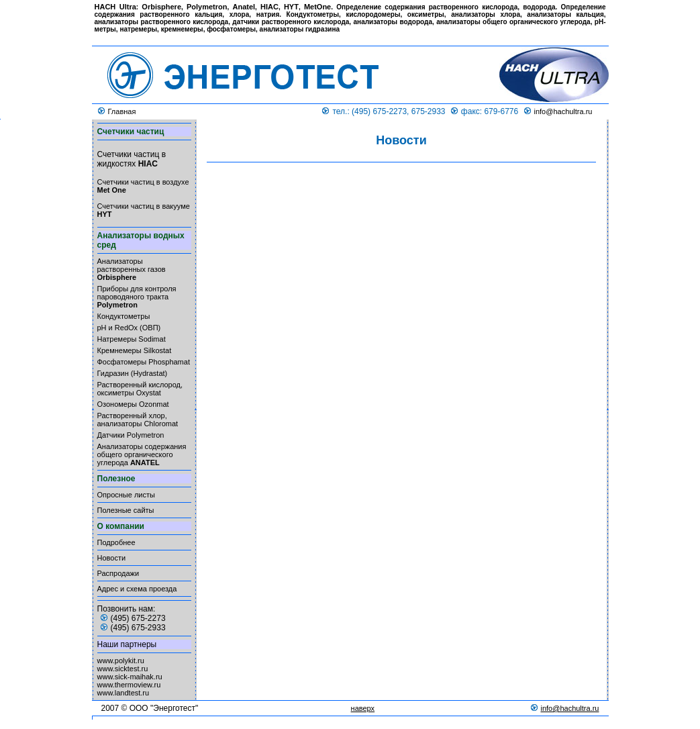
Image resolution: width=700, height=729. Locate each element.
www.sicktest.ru (123, 669)
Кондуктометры (124, 316)
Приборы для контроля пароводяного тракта (137, 297)
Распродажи (118, 573)
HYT (291, 7)
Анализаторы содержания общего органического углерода (142, 454)
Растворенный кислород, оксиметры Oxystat (140, 389)
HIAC (269, 7)
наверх (363, 708)
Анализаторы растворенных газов (132, 269)
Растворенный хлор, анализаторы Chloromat (138, 420)
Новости (112, 558)
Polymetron (207, 7)
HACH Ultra (115, 7)
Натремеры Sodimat (132, 339)
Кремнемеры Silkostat (135, 350)
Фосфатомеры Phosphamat (144, 362)
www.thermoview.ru (129, 685)
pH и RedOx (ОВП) (129, 328)
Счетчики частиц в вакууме (144, 206)
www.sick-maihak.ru (130, 677)
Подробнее (116, 542)
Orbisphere (161, 7)
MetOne (317, 7)
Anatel (244, 7)
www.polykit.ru (121, 661)
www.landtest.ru (123, 693)
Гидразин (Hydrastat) (133, 373)
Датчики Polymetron (131, 435)
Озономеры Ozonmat (133, 404)
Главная (122, 111)
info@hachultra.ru (563, 111)
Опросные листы (126, 495)
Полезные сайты (126, 510)
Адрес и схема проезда (137, 589)
